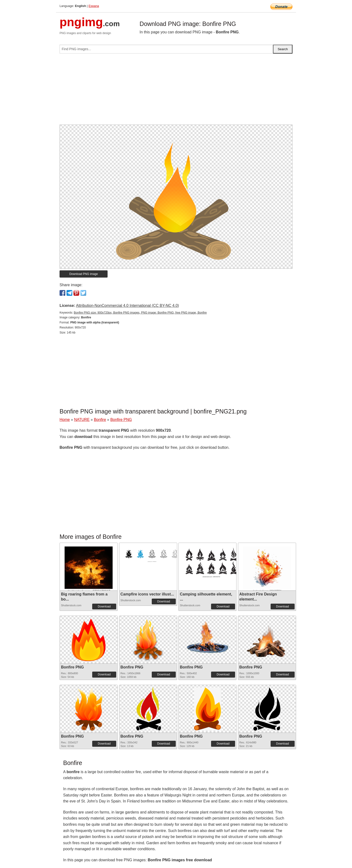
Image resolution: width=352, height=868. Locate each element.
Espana (94, 6)
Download (104, 607)
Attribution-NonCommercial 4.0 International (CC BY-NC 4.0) (127, 306)
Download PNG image (84, 274)
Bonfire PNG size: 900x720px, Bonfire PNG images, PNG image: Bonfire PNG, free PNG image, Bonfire (140, 313)
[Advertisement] (176, 91)
